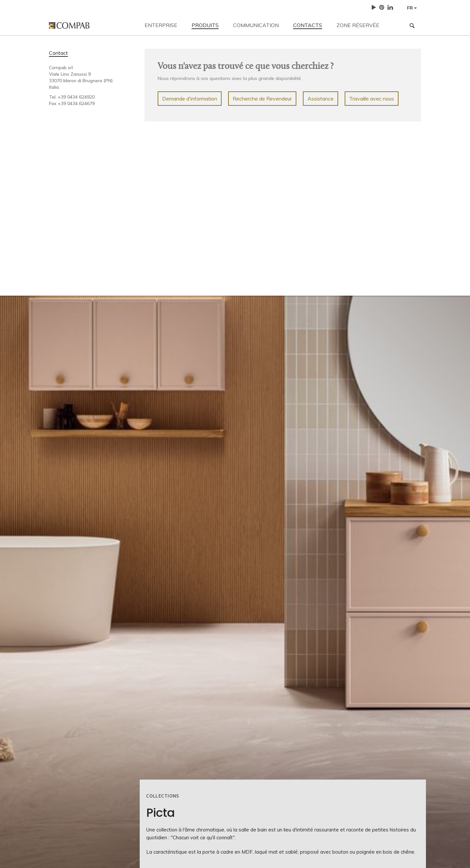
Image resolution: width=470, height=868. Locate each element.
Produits (205, 25)
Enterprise (161, 25)
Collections (163, 796)
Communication (256, 25)
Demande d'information (190, 99)
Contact (58, 53)
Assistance (321, 99)
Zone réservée (358, 25)
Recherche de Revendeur (262, 99)
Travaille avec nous (372, 99)
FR (412, 8)
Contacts (308, 25)
